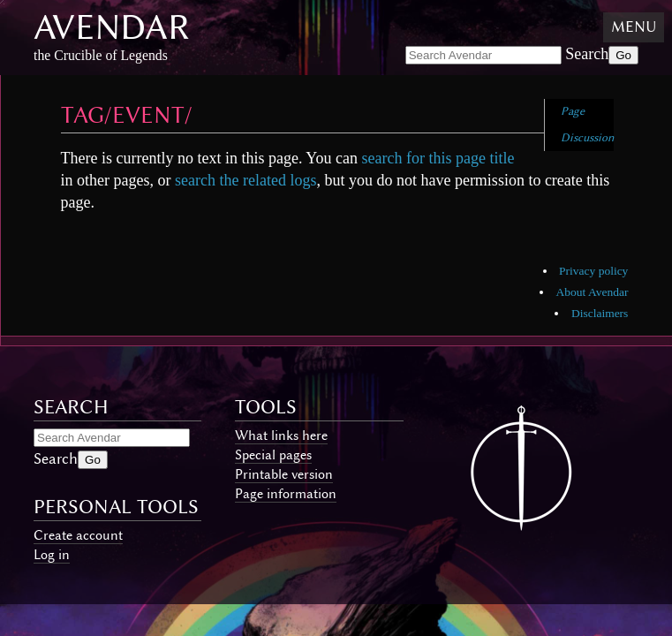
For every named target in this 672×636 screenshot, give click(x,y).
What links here (281, 435)
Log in (52, 555)
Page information (286, 494)
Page (573, 111)
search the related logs (245, 180)
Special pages (273, 455)
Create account (78, 535)
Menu (634, 26)
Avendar (112, 27)
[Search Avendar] (483, 55)
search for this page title (438, 158)
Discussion (587, 137)
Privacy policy (593, 271)
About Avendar (593, 292)
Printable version (284, 474)
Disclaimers (600, 313)
